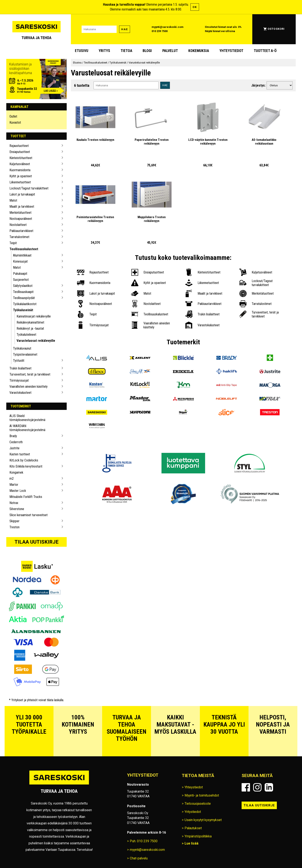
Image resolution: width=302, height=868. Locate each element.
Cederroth (16, 442)
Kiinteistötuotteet (21, 158)
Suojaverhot (21, 280)
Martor (14, 485)
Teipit (13, 243)
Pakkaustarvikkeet (21, 231)
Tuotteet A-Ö (265, 51)
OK (195, 7)
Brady (13, 436)
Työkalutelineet (26, 335)
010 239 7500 (160, 31)
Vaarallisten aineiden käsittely (29, 387)
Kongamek (16, 472)
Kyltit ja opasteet (21, 176)
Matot (13, 200)
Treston (14, 527)
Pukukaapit (20, 274)
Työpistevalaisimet (25, 354)
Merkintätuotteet (20, 213)
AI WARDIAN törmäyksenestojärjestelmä (27, 428)
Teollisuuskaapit (23, 292)
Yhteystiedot (231, 51)
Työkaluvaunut (22, 348)
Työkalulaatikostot (25, 304)
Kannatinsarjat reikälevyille (34, 316)
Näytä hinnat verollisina (220, 31)
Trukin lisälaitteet (20, 368)
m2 (12, 479)
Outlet (13, 116)
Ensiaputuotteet (20, 152)
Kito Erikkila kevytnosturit (26, 466)
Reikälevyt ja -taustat (30, 328)
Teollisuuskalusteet (24, 249)
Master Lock (18, 491)
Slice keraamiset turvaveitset (29, 515)
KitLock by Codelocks (24, 460)
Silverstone (17, 509)
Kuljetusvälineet (20, 164)
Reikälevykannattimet (30, 322)
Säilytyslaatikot (23, 286)
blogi (147, 51)
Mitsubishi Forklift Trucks (26, 497)
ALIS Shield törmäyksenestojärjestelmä (27, 418)
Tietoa (126, 51)
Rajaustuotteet (19, 146)
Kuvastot (15, 122)
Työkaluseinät (23, 310)
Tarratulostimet (19, 237)
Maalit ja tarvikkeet (22, 207)
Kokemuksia (199, 51)
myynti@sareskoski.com (168, 27)
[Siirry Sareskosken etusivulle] (36, 29)
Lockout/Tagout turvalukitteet (29, 188)
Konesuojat (20, 261)
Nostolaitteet (18, 225)
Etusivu (82, 51)
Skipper (14, 521)
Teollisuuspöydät (24, 298)
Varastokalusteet (20, 393)
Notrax (14, 503)
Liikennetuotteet (20, 182)
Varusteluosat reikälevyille (36, 341)
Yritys (104, 51)
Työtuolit (19, 361)
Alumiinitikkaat (22, 255)
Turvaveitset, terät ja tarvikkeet (30, 374)
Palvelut (170, 51)
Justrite (14, 448)
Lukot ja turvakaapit (22, 194)
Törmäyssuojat (19, 380)
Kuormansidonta (20, 170)
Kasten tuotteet (20, 454)
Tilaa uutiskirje (36, 542)
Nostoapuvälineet (21, 219)
